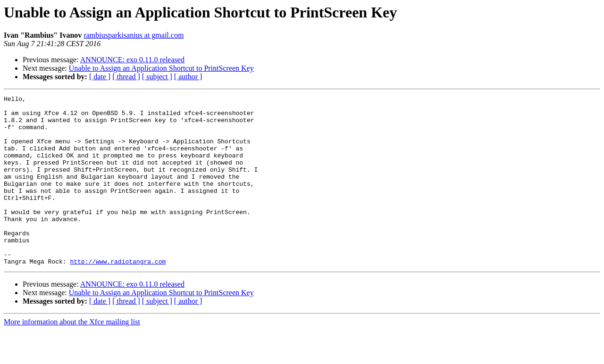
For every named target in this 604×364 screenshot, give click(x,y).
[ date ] (100, 77)
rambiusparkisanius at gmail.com (134, 35)
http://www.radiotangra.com (118, 295)
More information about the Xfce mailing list (72, 356)
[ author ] (188, 77)
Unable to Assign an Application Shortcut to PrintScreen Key (161, 68)
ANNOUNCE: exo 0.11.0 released (132, 60)
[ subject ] (157, 77)
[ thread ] (126, 77)
